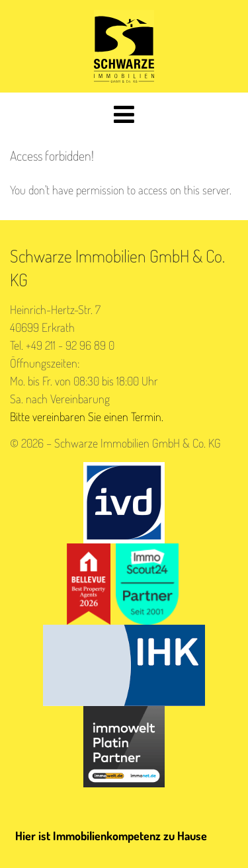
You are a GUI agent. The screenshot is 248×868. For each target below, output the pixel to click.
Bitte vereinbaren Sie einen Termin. (87, 416)
